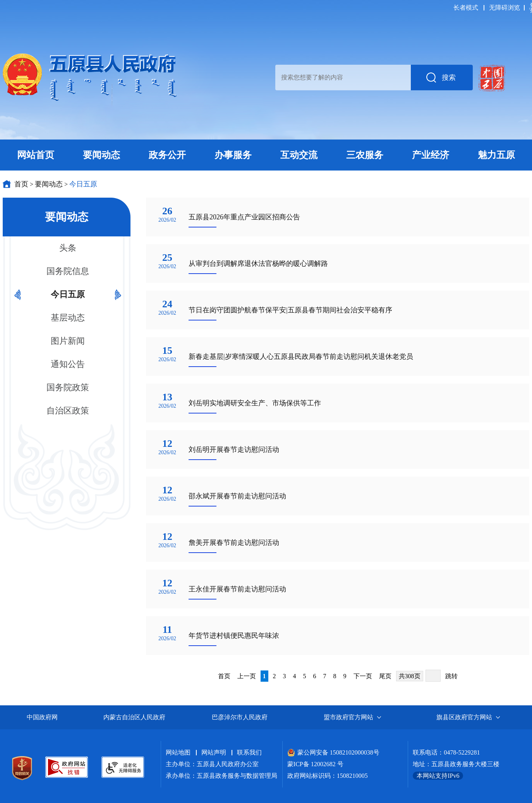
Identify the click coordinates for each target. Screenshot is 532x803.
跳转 (451, 676)
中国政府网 (42, 717)
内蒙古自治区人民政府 (134, 717)
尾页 (385, 676)
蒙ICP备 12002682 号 (315, 764)
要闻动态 (49, 184)
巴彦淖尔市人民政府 (240, 717)
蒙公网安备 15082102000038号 (333, 752)
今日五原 (83, 184)
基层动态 (68, 318)
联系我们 (249, 752)
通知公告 (68, 364)
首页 (21, 184)
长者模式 (466, 8)
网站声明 (214, 752)
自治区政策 (68, 411)
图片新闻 (68, 341)
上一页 (247, 676)
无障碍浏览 (505, 8)
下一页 (363, 676)
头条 (68, 248)
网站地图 (178, 752)
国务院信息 (68, 271)
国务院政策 (68, 387)
